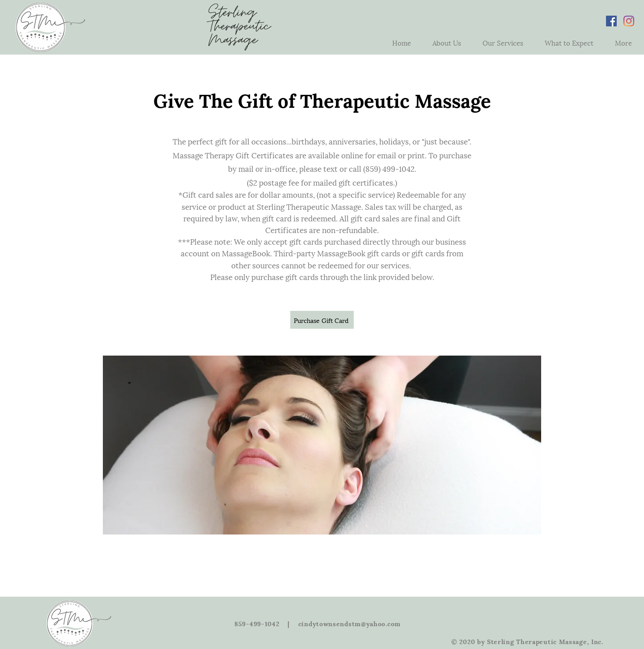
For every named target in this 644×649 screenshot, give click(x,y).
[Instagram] (629, 21)
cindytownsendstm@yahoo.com (350, 623)
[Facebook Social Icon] (611, 21)
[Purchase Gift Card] (322, 320)
